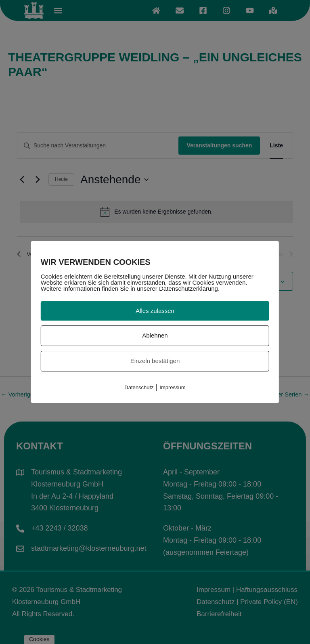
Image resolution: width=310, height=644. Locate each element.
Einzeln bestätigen (155, 361)
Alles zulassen (155, 311)
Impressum (172, 387)
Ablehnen (155, 335)
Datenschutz (139, 387)
